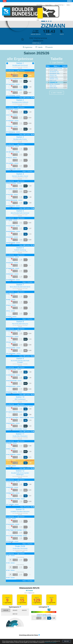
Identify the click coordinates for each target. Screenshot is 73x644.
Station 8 (20, 322)
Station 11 (20, 434)
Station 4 (20, 174)
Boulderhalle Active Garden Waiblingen (20, 474)
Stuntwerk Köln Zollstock (20, 102)
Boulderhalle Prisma (20, 139)
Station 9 (20, 358)
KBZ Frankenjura (20, 399)
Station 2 (20, 100)
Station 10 (20, 397)
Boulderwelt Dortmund (20, 65)
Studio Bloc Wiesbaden (20, 436)
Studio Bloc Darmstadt (20, 548)
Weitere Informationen (51, 643)
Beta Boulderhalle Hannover (20, 213)
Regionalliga (49, 5)
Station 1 (20, 63)
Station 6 (20, 248)
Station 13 (20, 509)
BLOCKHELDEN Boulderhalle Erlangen (20, 361)
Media (68, 5)
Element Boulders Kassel (20, 176)
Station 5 (20, 211)
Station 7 (20, 285)
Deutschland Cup (59, 5)
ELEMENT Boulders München (20, 511)
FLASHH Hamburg (20, 250)
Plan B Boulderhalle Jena (20, 324)
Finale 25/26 (20, 546)
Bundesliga (39, 5)
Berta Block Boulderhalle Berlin (20, 287)
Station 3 (20, 137)
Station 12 (20, 471)
